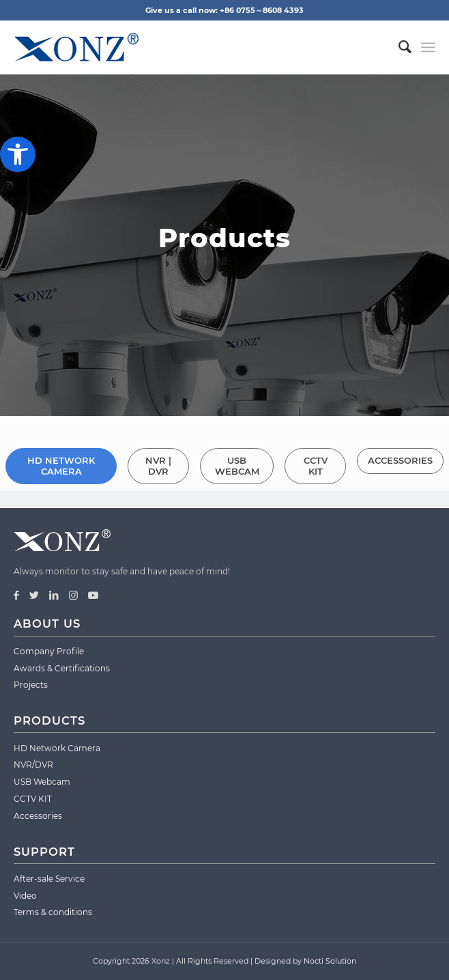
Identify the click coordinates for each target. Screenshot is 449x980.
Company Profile (49, 651)
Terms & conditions (53, 912)
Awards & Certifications (62, 668)
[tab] (61, 460)
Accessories (38, 816)
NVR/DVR (33, 765)
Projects (31, 685)
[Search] (398, 47)
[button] (18, 154)
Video (25, 896)
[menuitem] (398, 47)
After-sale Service (49, 879)
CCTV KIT (33, 799)
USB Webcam (42, 782)
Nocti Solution (330, 961)
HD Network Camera (57, 748)
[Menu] (428, 47)
